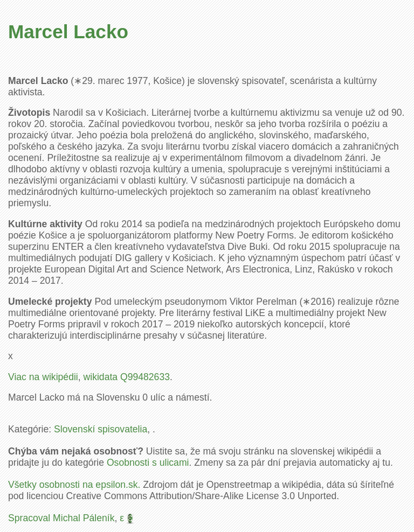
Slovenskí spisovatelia (101, 429)
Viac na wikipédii (43, 377)
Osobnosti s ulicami (148, 463)
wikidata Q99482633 (127, 377)
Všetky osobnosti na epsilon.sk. (74, 485)
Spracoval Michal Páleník (61, 518)
